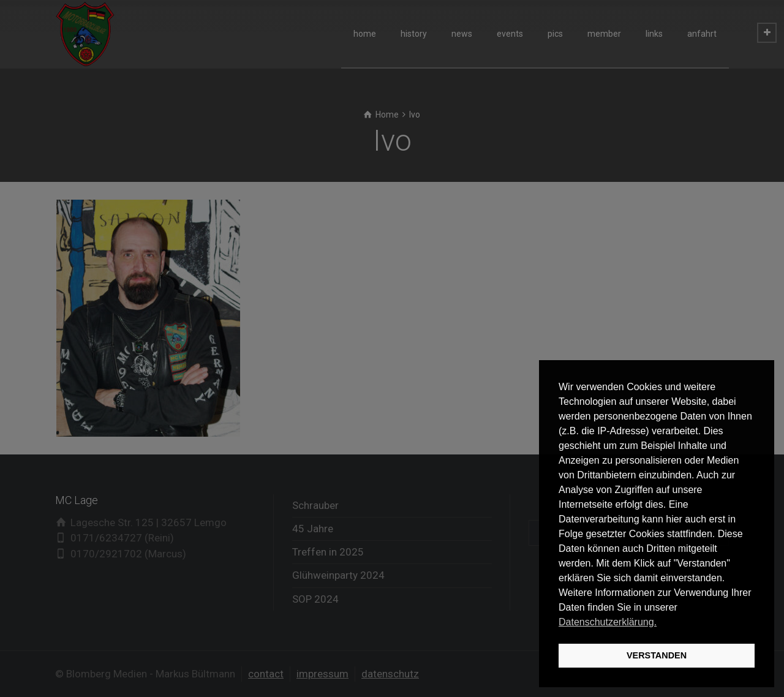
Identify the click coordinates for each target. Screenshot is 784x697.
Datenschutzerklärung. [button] (608, 622)
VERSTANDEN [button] (657, 655)
